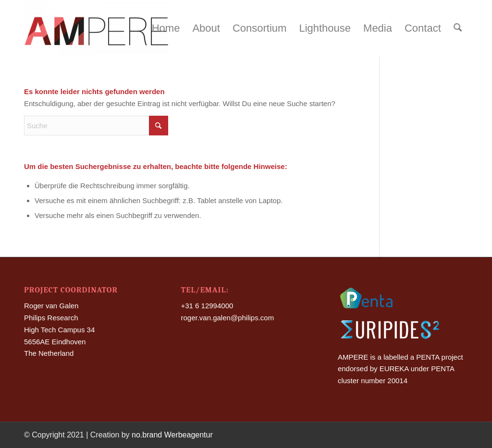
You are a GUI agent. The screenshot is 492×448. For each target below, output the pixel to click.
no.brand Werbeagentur (172, 435)
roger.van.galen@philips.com (227, 318)
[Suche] (458, 28)
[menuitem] (166, 28)
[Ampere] (96, 28)
